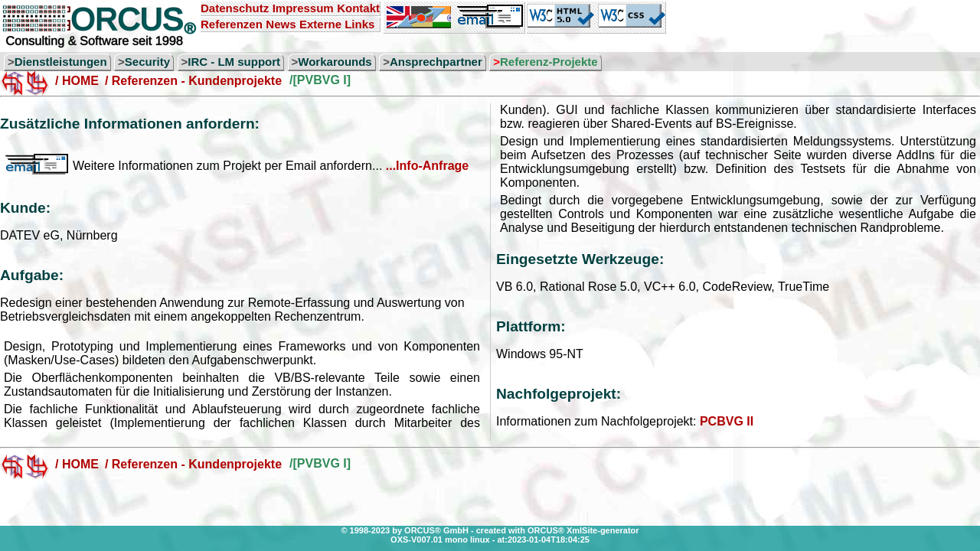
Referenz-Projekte (549, 62)
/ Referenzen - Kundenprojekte (193, 81)
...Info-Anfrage (427, 166)
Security (147, 62)
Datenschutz (235, 8)
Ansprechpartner (436, 62)
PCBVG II (727, 421)
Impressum (303, 8)
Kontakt (358, 8)
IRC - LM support (234, 62)
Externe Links (337, 24)
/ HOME (77, 81)
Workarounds (335, 62)
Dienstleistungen (61, 62)
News (281, 24)
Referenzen (232, 24)
